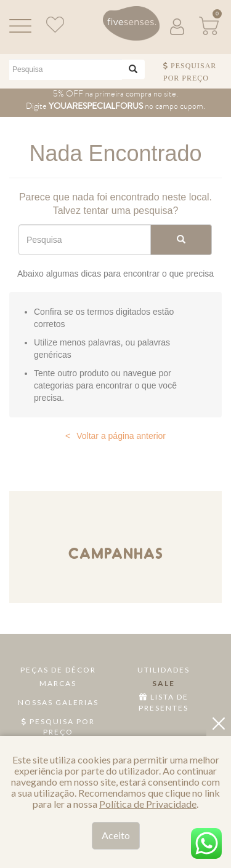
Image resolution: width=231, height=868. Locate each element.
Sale (164, 683)
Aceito (116, 835)
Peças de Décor (58, 670)
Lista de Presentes (164, 702)
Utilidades (164, 670)
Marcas (58, 683)
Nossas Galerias (58, 702)
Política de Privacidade (148, 804)
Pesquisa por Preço (58, 727)
